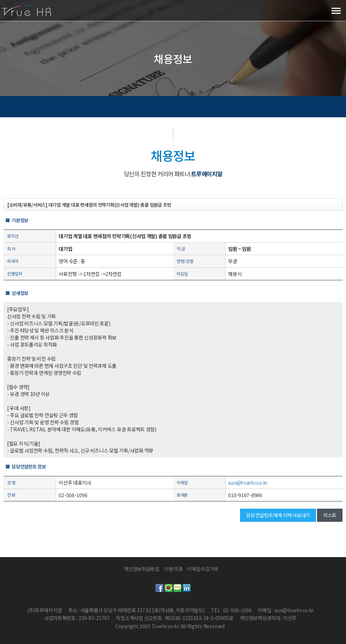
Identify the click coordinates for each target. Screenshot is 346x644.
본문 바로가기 (0, 0)
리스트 (330, 515)
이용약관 (173, 569)
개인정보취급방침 (142, 569)
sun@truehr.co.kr (248, 483)
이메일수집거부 (203, 569)
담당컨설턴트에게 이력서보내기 (278, 515)
